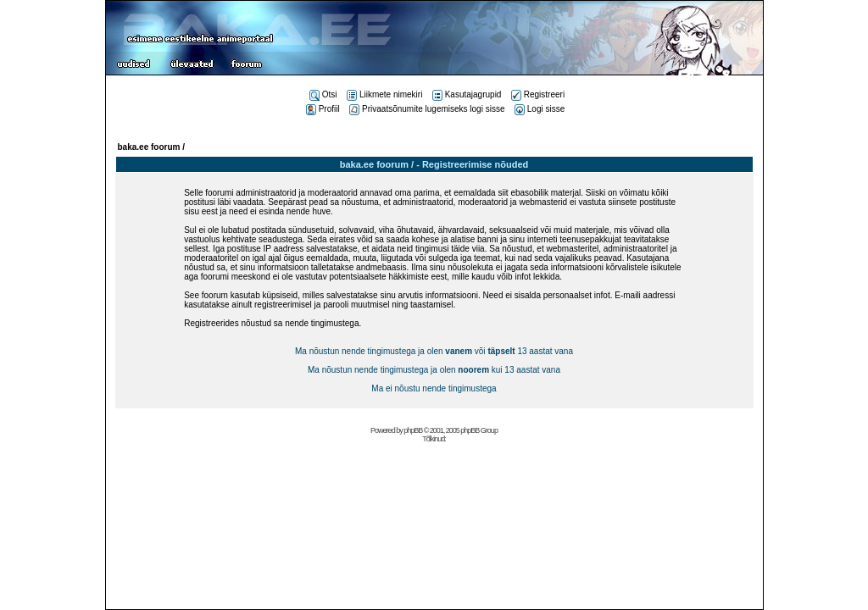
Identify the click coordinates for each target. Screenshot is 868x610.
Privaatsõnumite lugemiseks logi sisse (427, 109)
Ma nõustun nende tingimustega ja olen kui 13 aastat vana (434, 370)
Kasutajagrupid (467, 94)
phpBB (413, 430)
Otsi (323, 94)
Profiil (323, 109)
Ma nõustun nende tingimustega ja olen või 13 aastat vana (434, 351)
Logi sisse (540, 109)
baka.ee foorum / (151, 147)
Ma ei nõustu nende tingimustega (434, 388)
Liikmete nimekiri (384, 94)
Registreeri (538, 94)
